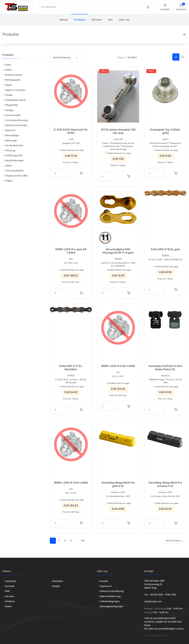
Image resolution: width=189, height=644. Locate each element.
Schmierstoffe (13, 115)
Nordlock (10, 601)
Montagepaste (13, 80)
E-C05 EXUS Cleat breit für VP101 (71, 131)
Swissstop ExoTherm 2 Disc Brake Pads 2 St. (165, 368)
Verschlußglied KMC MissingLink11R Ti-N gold (118, 251)
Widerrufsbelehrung (110, 596)
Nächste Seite (175, 541)
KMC (7, 591)
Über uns (124, 20)
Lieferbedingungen (110, 601)
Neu (110, 20)
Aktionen (97, 20)
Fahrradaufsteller (14, 171)
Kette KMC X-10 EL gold (165, 249)
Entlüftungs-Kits (14, 155)
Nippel (8, 85)
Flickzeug (10, 150)
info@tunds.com (153, 602)
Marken (64, 20)
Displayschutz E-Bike (16, 176)
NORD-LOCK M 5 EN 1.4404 (118, 366)
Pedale (9, 95)
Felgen (9, 181)
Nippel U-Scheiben (15, 90)
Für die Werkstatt (14, 145)
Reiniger (9, 110)
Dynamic (10, 586)
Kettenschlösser (14, 75)
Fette (8, 65)
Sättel (8, 166)
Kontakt (104, 581)
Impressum (106, 586)
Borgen (56, 586)
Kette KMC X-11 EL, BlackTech (71, 368)
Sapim (8, 606)
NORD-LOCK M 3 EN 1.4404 (71, 483)
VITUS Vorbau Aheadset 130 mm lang (118, 131)
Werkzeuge (11, 140)
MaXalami (58, 581)
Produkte (80, 20)
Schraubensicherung (16, 120)
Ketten (9, 70)
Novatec (10, 596)
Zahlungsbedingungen (111, 606)
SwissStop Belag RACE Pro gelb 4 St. (118, 484)
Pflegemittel (12, 105)
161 (83, 541)
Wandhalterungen (15, 160)
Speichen (10, 130)
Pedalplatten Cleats (15, 100)
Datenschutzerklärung (112, 591)
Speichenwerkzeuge (16, 125)
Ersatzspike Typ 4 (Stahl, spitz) (165, 131)
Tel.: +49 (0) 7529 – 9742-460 (160, 595)
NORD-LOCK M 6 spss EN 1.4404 (71, 251)
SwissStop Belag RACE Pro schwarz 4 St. (165, 484)
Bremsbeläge (12, 135)
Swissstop (11, 581)
